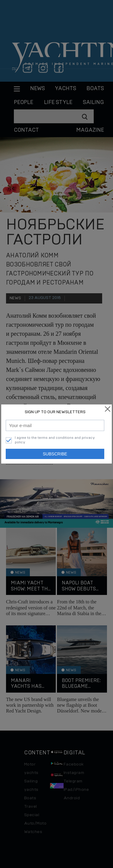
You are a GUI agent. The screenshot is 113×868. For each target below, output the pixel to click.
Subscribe (55, 454)
